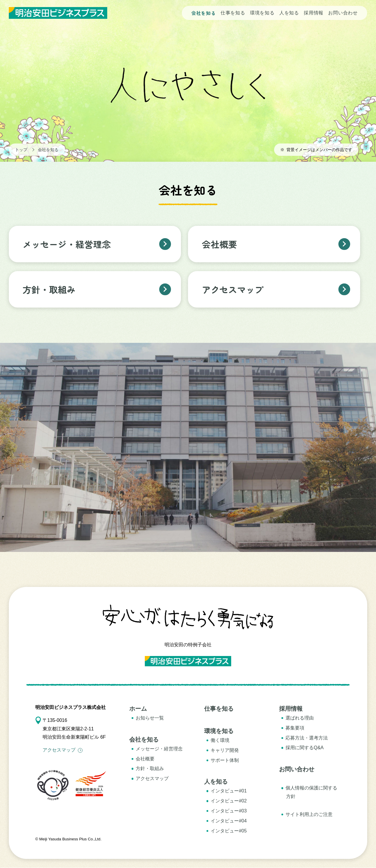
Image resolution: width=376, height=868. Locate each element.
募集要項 (295, 728)
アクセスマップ (63, 750)
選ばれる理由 (300, 718)
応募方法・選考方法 (307, 738)
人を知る (289, 13)
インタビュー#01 (229, 791)
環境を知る (262, 13)
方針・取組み (150, 768)
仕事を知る (233, 13)
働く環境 (220, 740)
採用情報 (314, 13)
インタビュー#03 (229, 811)
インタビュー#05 (229, 831)
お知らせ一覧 (150, 718)
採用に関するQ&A (305, 748)
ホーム (138, 709)
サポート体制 (225, 760)
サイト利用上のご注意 (309, 814)
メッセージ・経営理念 (159, 749)
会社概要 (145, 759)
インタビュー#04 (229, 821)
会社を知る (204, 13)
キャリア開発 (225, 750)
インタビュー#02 (229, 801)
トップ (21, 150)
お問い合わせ (343, 13)
